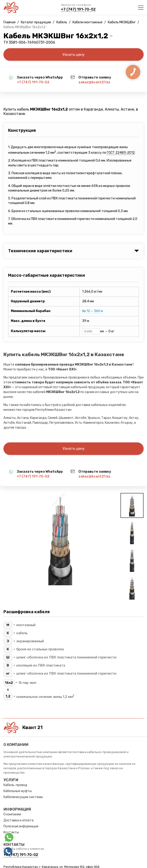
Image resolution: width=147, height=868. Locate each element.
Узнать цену (73, 55)
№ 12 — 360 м (93, 311)
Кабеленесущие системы (23, 797)
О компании (12, 814)
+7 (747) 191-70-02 (78, 9)
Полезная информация (21, 826)
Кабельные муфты (18, 791)
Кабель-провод (15, 785)
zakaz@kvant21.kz (94, 82)
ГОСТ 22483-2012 (121, 153)
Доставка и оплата (18, 820)
